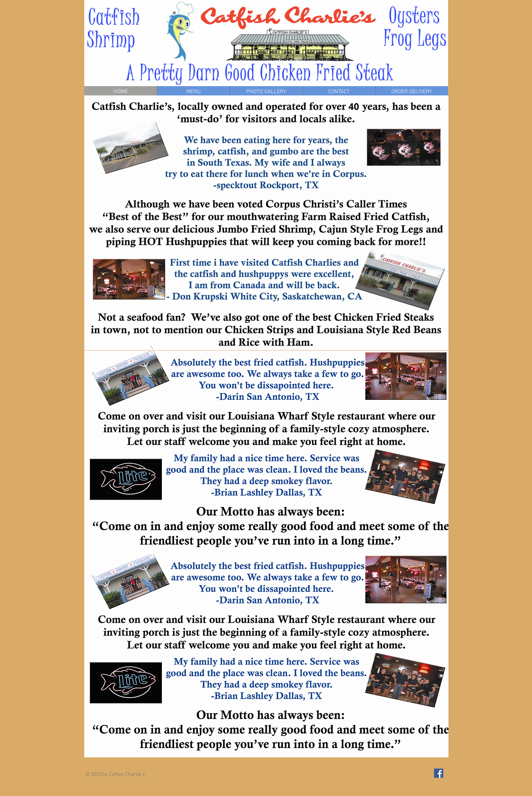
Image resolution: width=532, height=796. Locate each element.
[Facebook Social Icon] (439, 773)
